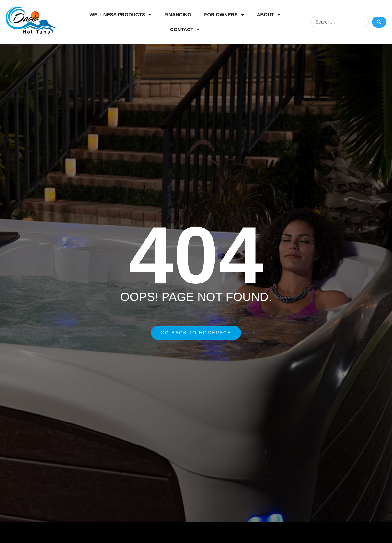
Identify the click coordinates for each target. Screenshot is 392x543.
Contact (185, 30)
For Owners (224, 15)
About (269, 15)
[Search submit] (379, 22)
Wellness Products (120, 15)
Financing (178, 14)
